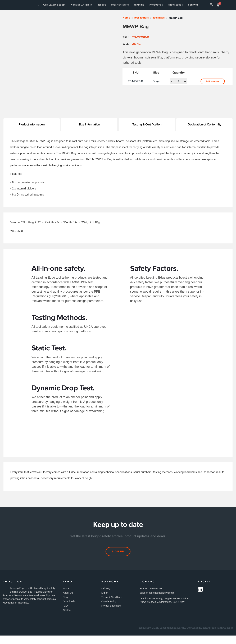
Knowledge (175, 5)
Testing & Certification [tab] (147, 133)
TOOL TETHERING (120, 5)
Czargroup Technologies (218, 636)
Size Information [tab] (89, 133)
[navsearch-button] (211, 5)
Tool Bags (159, 18)
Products (156, 5)
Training (139, 5)
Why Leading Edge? (54, 5)
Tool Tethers (141, 18)
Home (126, 18)
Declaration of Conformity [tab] (205, 133)
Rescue (101, 5)
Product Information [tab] (32, 133)
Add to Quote (213, 81)
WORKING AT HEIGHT (81, 5)
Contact (193, 5)
